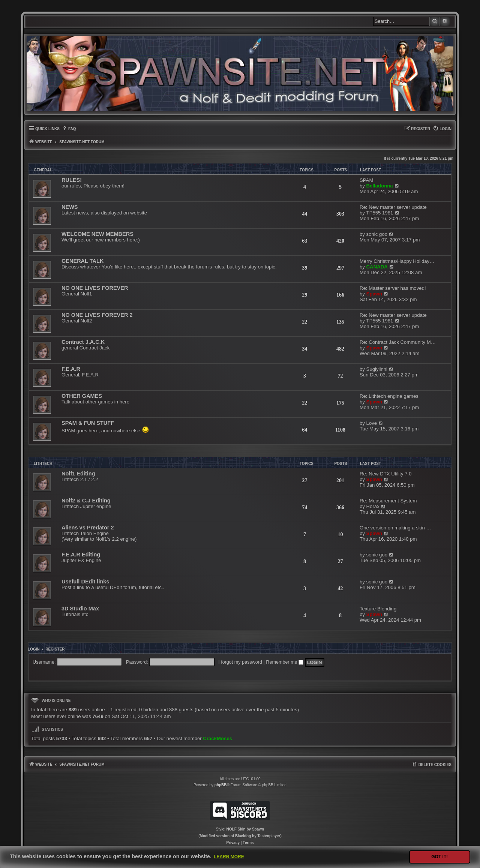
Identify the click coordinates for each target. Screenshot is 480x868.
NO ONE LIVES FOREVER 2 (97, 315)
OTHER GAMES (82, 396)
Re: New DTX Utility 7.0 (386, 474)
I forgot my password (240, 662)
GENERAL (43, 170)
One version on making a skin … (395, 528)
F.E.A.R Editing (81, 555)
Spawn (374, 294)
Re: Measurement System (388, 501)
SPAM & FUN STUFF (88, 423)
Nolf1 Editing (78, 474)
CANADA (377, 267)
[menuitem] (69, 129)
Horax (373, 506)
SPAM (366, 180)
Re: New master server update (393, 207)
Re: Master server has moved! (393, 288)
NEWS (70, 207)
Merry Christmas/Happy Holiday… (397, 261)
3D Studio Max (80, 609)
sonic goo (377, 234)
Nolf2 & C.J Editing (86, 501)
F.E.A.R (71, 369)
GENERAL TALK (82, 261)
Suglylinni (377, 369)
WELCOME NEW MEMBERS (97, 234)
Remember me (285, 662)
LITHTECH (43, 464)
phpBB (221, 785)
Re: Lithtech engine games (389, 396)
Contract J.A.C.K (83, 342)
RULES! (72, 180)
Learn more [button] (229, 857)
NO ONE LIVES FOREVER (95, 288)
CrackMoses (217, 738)
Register (55, 649)
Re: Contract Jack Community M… (398, 342)
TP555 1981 (380, 213)
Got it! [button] (439, 857)
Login (34, 649)
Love (372, 423)
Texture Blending (378, 609)
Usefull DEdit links (85, 582)
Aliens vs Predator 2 (88, 528)
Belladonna (380, 186)
